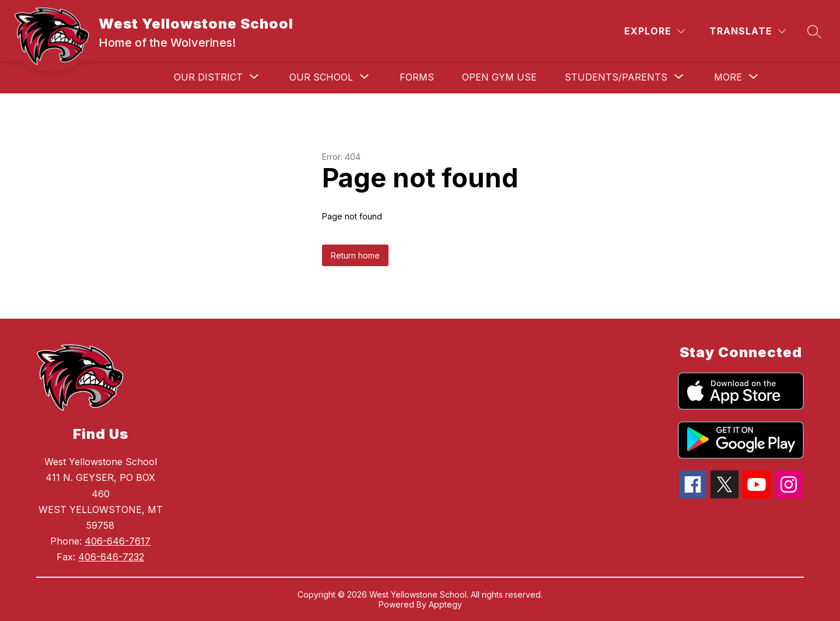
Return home (355, 255)
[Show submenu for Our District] (208, 77)
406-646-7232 (111, 557)
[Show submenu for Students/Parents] (616, 77)
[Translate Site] (748, 31)
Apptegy (445, 604)
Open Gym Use (499, 77)
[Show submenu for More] (728, 77)
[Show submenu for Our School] (321, 77)
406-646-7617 (118, 541)
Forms (417, 77)
